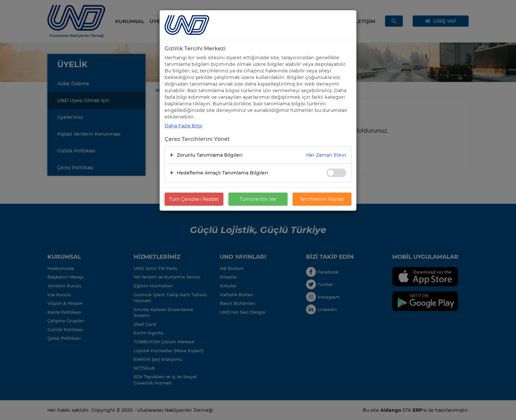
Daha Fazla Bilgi (183, 126)
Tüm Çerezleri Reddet (194, 199)
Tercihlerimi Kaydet (322, 199)
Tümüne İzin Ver (258, 199)
